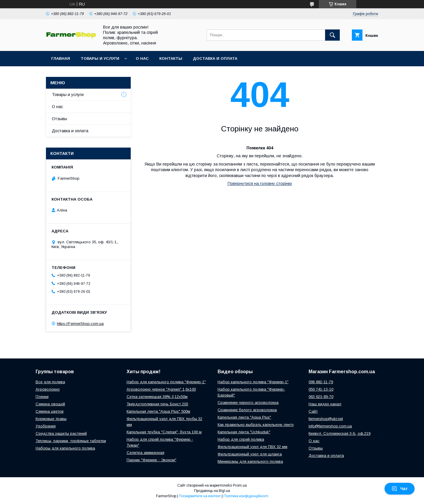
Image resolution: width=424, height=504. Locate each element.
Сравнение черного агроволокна (248, 403)
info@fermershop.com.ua (330, 426)
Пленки (42, 397)
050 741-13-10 (321, 389)
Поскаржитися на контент (200, 496)
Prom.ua (240, 485)
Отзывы (59, 119)
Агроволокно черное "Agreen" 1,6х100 (161, 389)
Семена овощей (50, 404)
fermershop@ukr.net (326, 419)
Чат (400, 489)
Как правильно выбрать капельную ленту (256, 425)
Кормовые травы (51, 419)
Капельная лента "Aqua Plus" (244, 417)
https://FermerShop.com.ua (80, 324)
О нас (142, 58)
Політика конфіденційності (246, 496)
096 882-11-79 (321, 382)
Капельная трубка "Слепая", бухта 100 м (164, 432)
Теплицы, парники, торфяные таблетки (71, 441)
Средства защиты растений (61, 433)
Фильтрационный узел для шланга (250, 454)
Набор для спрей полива (241, 439)
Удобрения (46, 426)
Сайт (313, 411)
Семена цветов (50, 411)
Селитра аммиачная (145, 453)
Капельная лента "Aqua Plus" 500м (158, 411)
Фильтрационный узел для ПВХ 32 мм (252, 447)
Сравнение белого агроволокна (247, 410)
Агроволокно (48, 389)
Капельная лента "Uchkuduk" (244, 432)
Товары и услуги (100, 58)
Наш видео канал (325, 404)
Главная (61, 58)
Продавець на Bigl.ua (212, 491)
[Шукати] (332, 35)
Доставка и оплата (215, 58)
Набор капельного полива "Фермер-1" (253, 382)
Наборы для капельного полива (65, 448)
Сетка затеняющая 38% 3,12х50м (157, 397)
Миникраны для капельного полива (250, 461)
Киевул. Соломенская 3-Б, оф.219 (339, 433)
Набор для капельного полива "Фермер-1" (166, 382)
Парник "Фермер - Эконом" (151, 460)
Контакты (171, 58)
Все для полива (50, 382)
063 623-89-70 (321, 397)
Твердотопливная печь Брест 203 (157, 404)
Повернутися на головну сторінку (260, 184)
